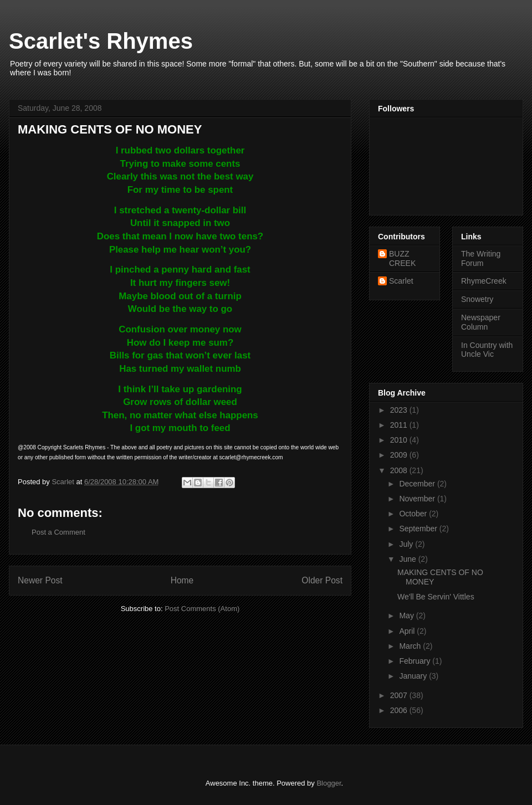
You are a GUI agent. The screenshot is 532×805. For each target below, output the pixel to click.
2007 (400, 695)
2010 (400, 440)
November (418, 499)
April (408, 631)
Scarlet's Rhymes (101, 41)
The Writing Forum (481, 258)
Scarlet (401, 281)
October (414, 514)
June (408, 559)
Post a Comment (58, 532)
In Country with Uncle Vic (487, 350)
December (418, 484)
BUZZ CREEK (402, 258)
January (414, 676)
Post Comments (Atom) (202, 609)
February (416, 661)
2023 (400, 410)
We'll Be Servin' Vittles (436, 597)
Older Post (322, 580)
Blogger (329, 783)
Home (182, 580)
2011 (400, 425)
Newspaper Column (481, 322)
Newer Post (40, 580)
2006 (400, 710)
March (411, 646)
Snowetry (477, 299)
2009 (400, 455)
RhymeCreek (484, 281)
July (407, 544)
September (419, 529)
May (407, 616)
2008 (400, 470)
